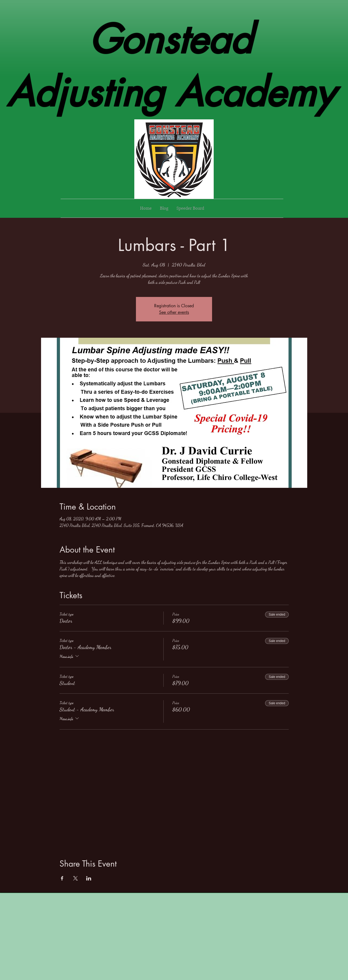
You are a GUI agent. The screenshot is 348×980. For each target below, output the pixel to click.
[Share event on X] (75, 878)
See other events (174, 312)
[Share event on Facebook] (62, 878)
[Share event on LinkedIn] (89, 878)
